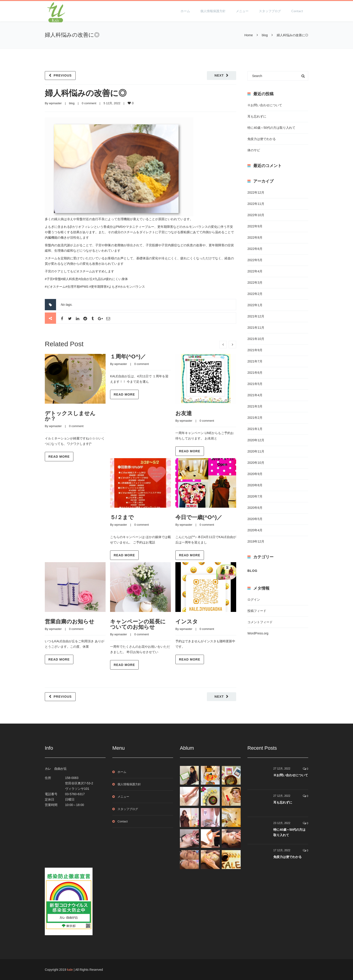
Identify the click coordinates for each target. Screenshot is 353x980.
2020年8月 (255, 485)
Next (219, 75)
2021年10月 (256, 339)
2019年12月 (256, 541)
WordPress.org (258, 633)
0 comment (89, 103)
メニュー (242, 11)
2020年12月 (256, 440)
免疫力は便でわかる (262, 139)
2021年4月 (255, 395)
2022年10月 (256, 215)
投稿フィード (257, 611)
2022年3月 (255, 283)
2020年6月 (255, 508)
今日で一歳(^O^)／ (199, 517)
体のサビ (254, 150)
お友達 (184, 413)
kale (70, 970)
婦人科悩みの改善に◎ (86, 93)
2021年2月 (255, 418)
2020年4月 (255, 530)
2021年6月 (255, 373)
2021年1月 (255, 429)
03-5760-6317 (75, 794)
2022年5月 (255, 260)
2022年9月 (255, 226)
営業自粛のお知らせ (70, 621)
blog (265, 35)
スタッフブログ (270, 11)
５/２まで (122, 517)
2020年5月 (255, 519)
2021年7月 (255, 361)
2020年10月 (256, 463)
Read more (59, 457)
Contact (297, 11)
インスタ (187, 621)
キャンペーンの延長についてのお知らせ (138, 624)
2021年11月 (256, 328)
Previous (63, 75)
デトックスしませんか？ (70, 416)
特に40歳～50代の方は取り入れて (271, 128)
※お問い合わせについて (265, 105)
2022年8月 (255, 238)
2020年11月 (256, 451)
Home (249, 35)
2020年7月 (255, 496)
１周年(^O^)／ (128, 356)
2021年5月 (255, 384)
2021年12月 (256, 316)
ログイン (254, 600)
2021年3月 (255, 406)
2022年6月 (255, 249)
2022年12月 (256, 192)
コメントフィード (260, 622)
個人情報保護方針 (213, 11)
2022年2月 (255, 294)
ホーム (185, 11)
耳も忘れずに (257, 116)
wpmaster (55, 103)
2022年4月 (255, 271)
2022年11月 (256, 204)
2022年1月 (255, 305)
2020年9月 (255, 474)
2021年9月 (255, 350)
